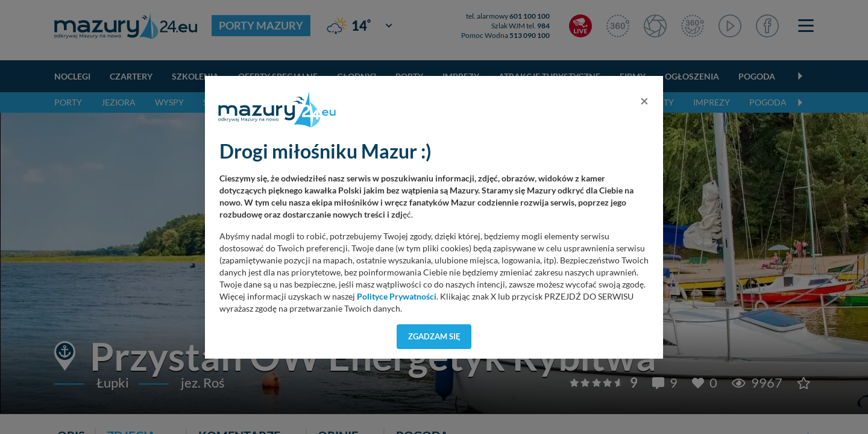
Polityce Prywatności (397, 297)
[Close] (644, 101)
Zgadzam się (434, 336)
